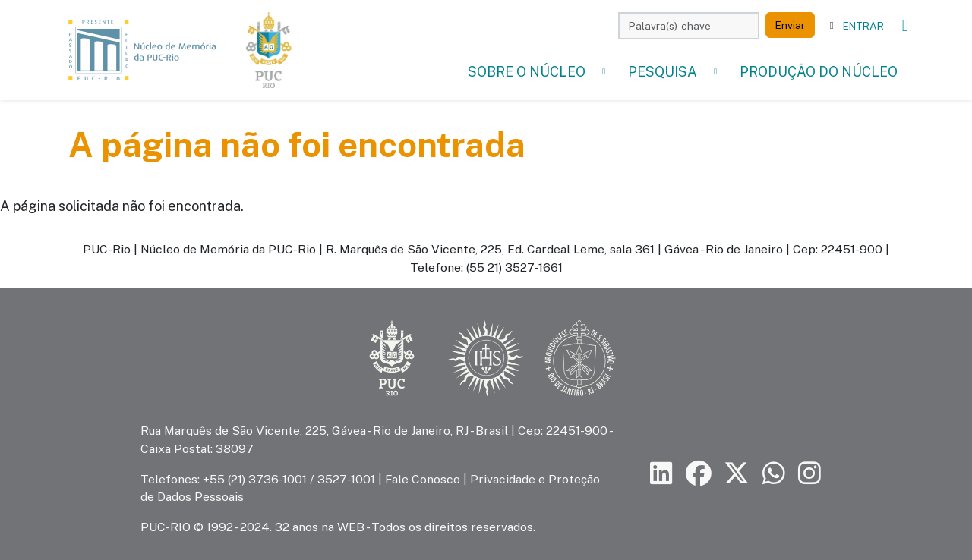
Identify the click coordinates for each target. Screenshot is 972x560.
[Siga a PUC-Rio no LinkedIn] (661, 473)
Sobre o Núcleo (527, 72)
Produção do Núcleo (819, 72)
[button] (604, 72)
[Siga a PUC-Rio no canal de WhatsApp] (774, 473)
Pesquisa (663, 72)
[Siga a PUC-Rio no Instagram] (809, 473)
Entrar (863, 26)
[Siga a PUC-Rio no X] (737, 473)
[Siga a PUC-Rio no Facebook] (699, 473)
